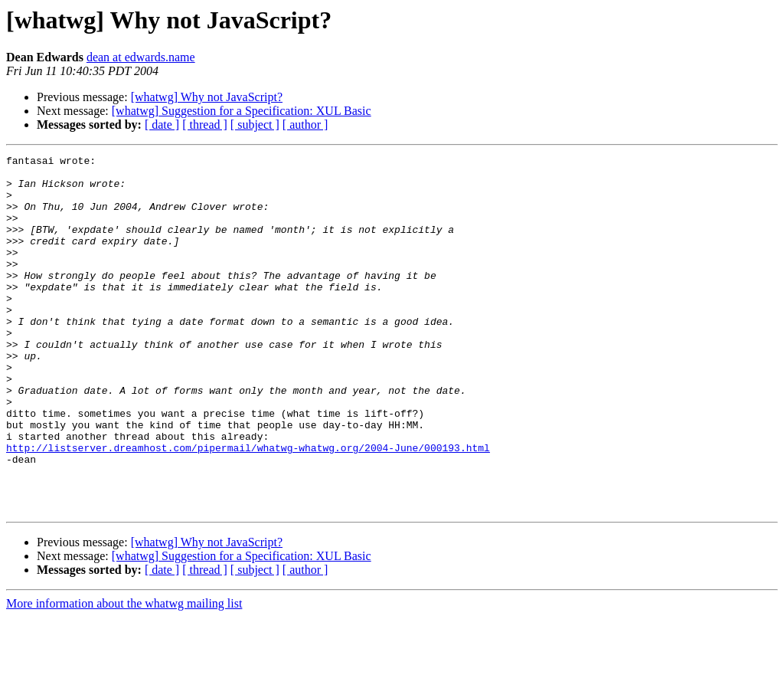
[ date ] (162, 124)
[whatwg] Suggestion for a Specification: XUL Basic (242, 111)
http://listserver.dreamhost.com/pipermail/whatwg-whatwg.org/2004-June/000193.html (248, 507)
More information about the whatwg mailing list (124, 675)
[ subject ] (255, 124)
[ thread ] (205, 124)
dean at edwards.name (141, 57)
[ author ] (305, 124)
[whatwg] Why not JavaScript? (207, 97)
